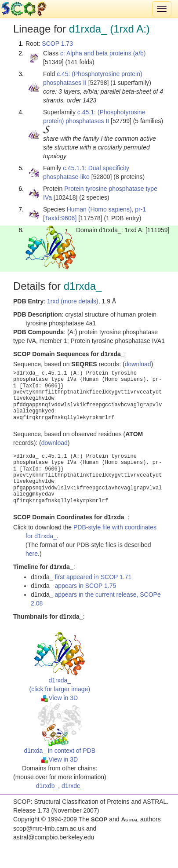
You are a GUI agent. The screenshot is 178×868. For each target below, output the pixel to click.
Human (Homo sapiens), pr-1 (107, 209)
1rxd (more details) (73, 301)
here (32, 554)
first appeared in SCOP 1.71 (93, 577)
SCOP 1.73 (57, 44)
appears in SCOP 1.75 (85, 586)
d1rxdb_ (47, 786)
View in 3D (60, 698)
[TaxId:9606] (60, 218)
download (138, 364)
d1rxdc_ (73, 786)
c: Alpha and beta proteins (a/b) (103, 53)
